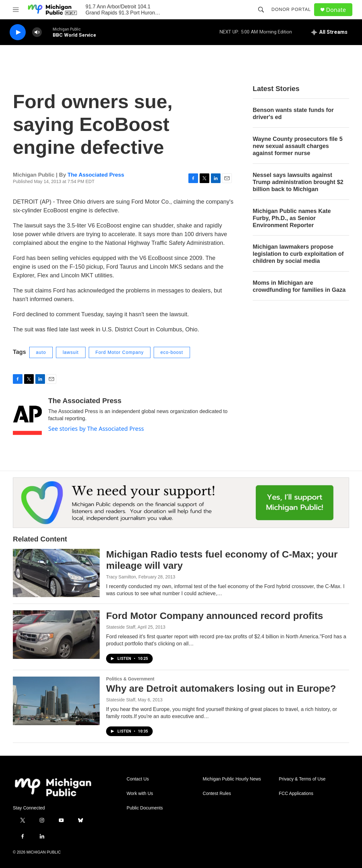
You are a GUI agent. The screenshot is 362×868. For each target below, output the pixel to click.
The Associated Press (96, 175)
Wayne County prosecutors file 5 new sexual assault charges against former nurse (298, 146)
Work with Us (140, 794)
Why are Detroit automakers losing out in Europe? (221, 688)
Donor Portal (291, 9)
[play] (18, 32)
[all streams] (329, 32)
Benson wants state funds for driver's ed (293, 114)
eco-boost (172, 352)
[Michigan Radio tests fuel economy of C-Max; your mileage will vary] (56, 573)
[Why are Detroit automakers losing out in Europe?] (56, 701)
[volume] (37, 32)
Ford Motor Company (120, 352)
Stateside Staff (121, 627)
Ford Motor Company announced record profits (215, 616)
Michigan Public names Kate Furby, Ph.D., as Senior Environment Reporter (292, 218)
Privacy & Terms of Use (302, 779)
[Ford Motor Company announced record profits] (56, 634)
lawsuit (71, 352)
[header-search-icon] (261, 10)
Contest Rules (217, 794)
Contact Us (138, 779)
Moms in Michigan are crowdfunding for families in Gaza (299, 286)
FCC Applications (296, 794)
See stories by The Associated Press (96, 429)
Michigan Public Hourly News (232, 779)
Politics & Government (130, 679)
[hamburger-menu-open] (16, 10)
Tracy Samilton (121, 577)
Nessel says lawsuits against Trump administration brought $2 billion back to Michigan (298, 182)
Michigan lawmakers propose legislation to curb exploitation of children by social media (298, 254)
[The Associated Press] (27, 416)
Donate (336, 10)
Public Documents (145, 808)
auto (41, 352)
